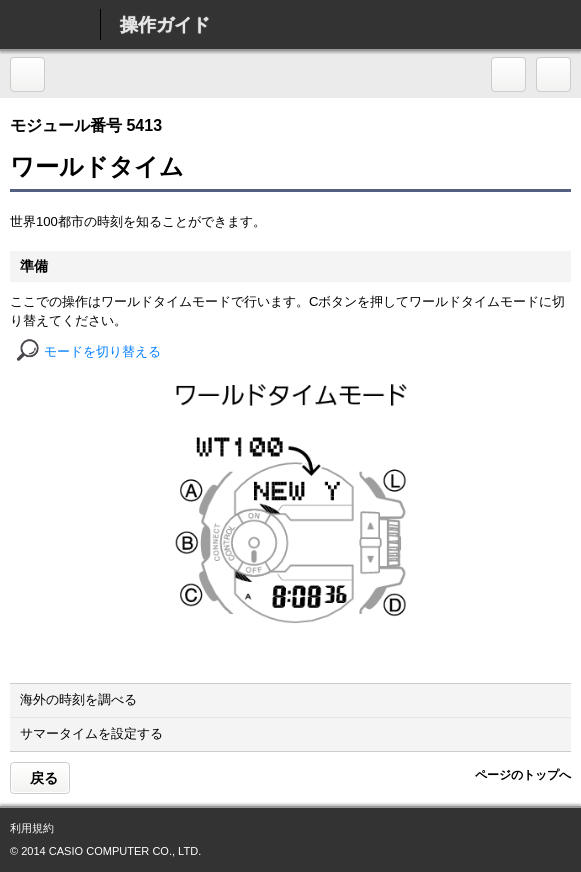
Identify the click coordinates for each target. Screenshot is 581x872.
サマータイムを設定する (291, 733)
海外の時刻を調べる (291, 699)
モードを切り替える (102, 351)
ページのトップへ (522, 775)
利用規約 (32, 828)
